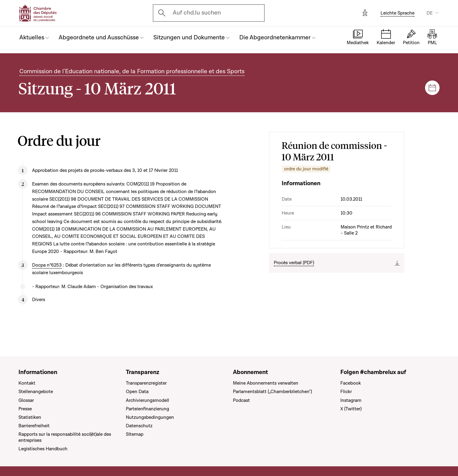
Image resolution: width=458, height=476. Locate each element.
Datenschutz (139, 426)
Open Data (137, 392)
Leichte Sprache (397, 13)
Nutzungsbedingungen (150, 417)
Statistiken (30, 417)
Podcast (241, 400)
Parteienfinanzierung (147, 409)
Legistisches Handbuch (43, 449)
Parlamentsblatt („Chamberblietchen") (272, 392)
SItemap (135, 434)
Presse (25, 409)
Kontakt (27, 383)
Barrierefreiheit (34, 426)
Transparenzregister (146, 383)
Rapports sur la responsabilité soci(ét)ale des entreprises (65, 437)
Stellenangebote (36, 392)
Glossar (26, 400)
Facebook (351, 383)
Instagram (351, 400)
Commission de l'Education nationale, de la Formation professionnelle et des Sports (132, 71)
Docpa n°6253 (47, 265)
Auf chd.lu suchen (197, 13)
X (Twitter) (351, 409)
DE (430, 13)
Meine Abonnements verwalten (266, 383)
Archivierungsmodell (147, 400)
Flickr (346, 392)
